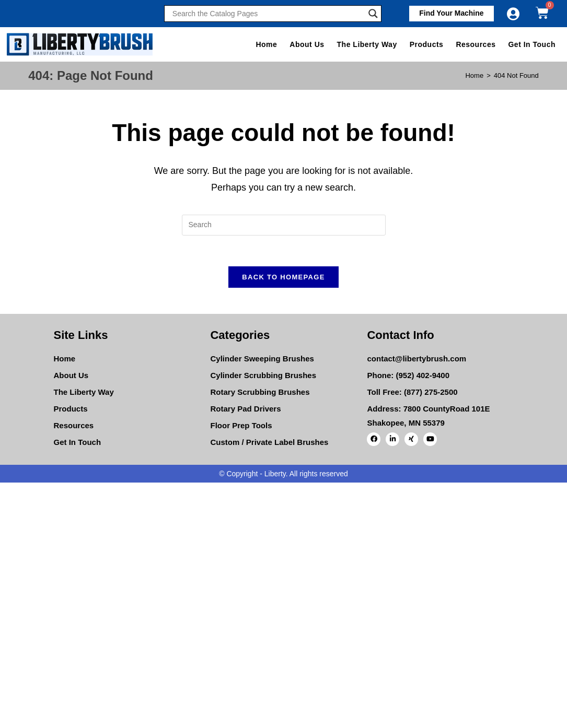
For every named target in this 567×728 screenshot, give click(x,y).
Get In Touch (532, 44)
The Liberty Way (367, 44)
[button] (451, 14)
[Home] (474, 75)
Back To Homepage (283, 278)
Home (266, 44)
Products (427, 44)
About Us (307, 44)
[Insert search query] (284, 225)
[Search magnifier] (373, 14)
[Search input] (268, 14)
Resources (476, 44)
